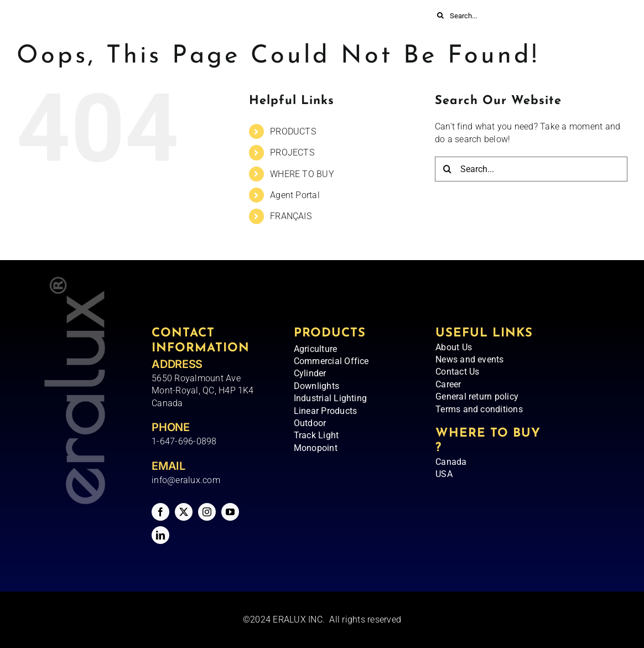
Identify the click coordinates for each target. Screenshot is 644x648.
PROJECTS (292, 152)
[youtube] (230, 512)
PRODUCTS (293, 131)
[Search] (440, 15)
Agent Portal (295, 195)
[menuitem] (524, 40)
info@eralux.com (186, 480)
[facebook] (160, 512)
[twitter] (184, 512)
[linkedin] (160, 535)
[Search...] (488, 15)
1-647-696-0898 (184, 441)
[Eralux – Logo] (133, 26)
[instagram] (207, 512)
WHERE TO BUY (302, 174)
